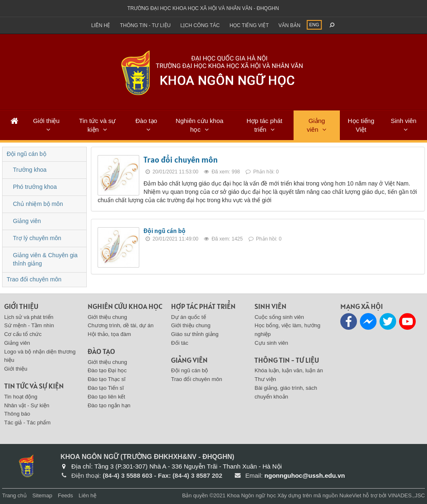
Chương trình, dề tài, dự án (121, 325)
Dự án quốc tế (188, 317)
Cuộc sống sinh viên (279, 317)
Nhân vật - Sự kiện (27, 405)
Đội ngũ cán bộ (165, 231)
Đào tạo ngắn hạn (109, 405)
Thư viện (265, 379)
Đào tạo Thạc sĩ (107, 379)
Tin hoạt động (21, 397)
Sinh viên (404, 121)
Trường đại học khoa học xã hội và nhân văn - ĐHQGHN (203, 8)
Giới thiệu (46, 121)
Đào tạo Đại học (107, 370)
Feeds (65, 495)
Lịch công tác (200, 25)
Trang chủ (14, 495)
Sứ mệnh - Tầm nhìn (29, 325)
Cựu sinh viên (271, 343)
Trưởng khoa (30, 170)
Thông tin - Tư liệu (146, 25)
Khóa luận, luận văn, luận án (289, 370)
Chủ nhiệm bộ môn (38, 204)
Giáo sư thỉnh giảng (195, 334)
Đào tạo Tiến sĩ (106, 388)
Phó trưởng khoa (35, 187)
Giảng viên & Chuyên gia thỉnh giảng (45, 259)
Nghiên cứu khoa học (199, 125)
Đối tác (180, 343)
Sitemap (42, 495)
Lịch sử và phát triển (29, 317)
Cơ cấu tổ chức (23, 334)
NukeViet (350, 495)
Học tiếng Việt (361, 125)
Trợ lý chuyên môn (37, 238)
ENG (314, 25)
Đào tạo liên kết (106, 397)
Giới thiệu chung (107, 317)
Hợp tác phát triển (264, 125)
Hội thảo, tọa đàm (109, 334)
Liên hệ (101, 25)
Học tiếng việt (249, 25)
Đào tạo (146, 121)
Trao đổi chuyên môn (181, 160)
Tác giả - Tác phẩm (27, 423)
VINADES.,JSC (406, 495)
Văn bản (290, 25)
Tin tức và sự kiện (97, 125)
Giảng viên (316, 125)
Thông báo (17, 414)
